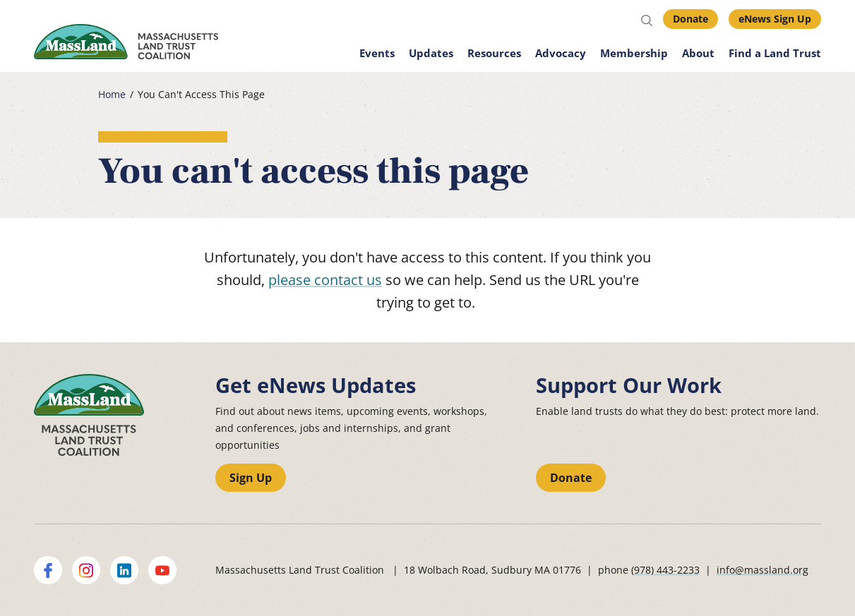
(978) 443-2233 (665, 570)
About (698, 53)
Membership (634, 53)
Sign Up (251, 478)
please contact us (325, 280)
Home (112, 95)
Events (377, 53)
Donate (690, 19)
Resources (494, 53)
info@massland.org (763, 570)
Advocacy (561, 53)
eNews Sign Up (775, 19)
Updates (431, 53)
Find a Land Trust (775, 53)
